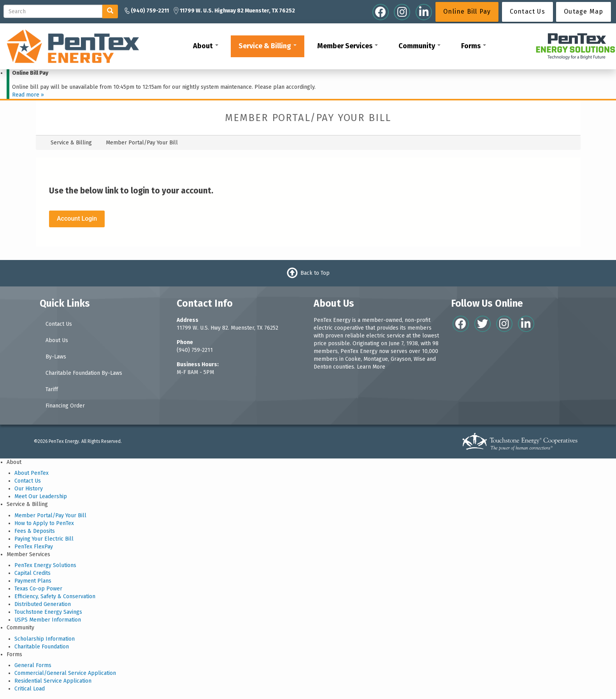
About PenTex (32, 473)
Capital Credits (32, 573)
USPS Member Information (48, 620)
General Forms (33, 665)
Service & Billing (268, 46)
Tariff (52, 389)
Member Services (347, 46)
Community (419, 46)
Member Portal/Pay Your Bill (50, 515)
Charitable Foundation (42, 647)
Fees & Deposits (35, 531)
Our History (29, 489)
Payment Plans (33, 581)
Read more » (28, 95)
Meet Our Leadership (41, 496)
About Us (57, 340)
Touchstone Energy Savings (48, 612)
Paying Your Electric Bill (44, 539)
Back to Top (315, 273)
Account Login (77, 219)
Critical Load (30, 689)
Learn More (371, 367)
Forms (474, 46)
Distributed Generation (43, 604)
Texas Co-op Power (38, 589)
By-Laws (56, 357)
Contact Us (59, 324)
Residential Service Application (53, 681)
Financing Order (65, 406)
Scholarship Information (45, 639)
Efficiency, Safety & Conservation (55, 596)
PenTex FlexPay (34, 547)
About (206, 46)
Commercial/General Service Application (65, 673)
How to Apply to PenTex (44, 523)
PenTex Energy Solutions (45, 565)
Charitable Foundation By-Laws (84, 373)
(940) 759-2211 (195, 350)
